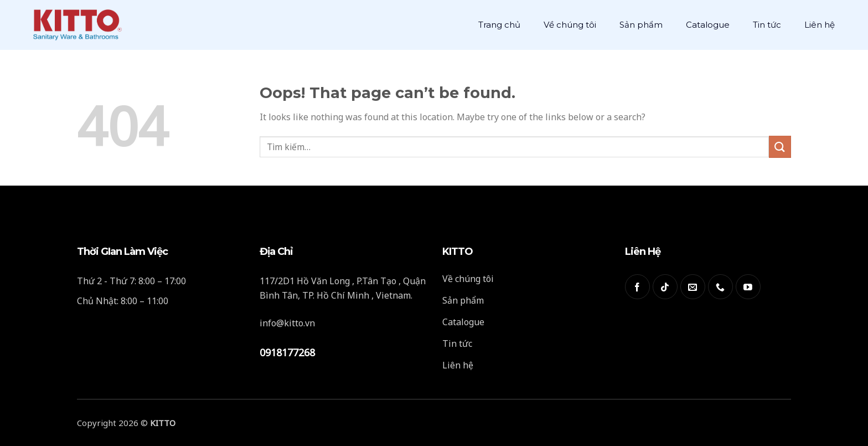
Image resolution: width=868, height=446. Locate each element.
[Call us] (720, 287)
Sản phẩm (641, 25)
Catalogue (708, 25)
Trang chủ (499, 25)
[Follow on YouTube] (748, 287)
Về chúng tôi (570, 25)
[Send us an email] (693, 287)
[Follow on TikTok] (665, 287)
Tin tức (767, 25)
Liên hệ (820, 25)
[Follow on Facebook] (637, 287)
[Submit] (780, 147)
